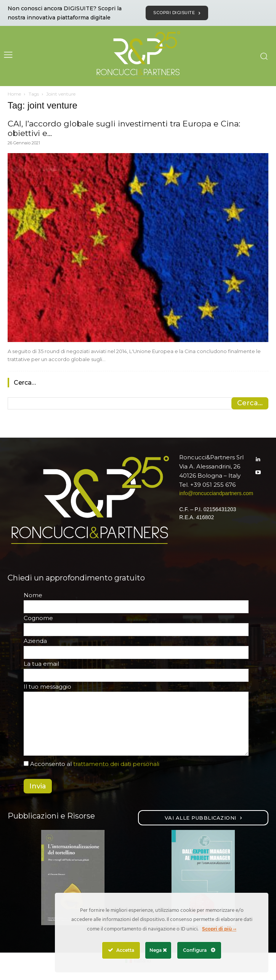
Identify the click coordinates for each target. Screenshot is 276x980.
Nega (158, 950)
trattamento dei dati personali (116, 764)
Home (14, 94)
